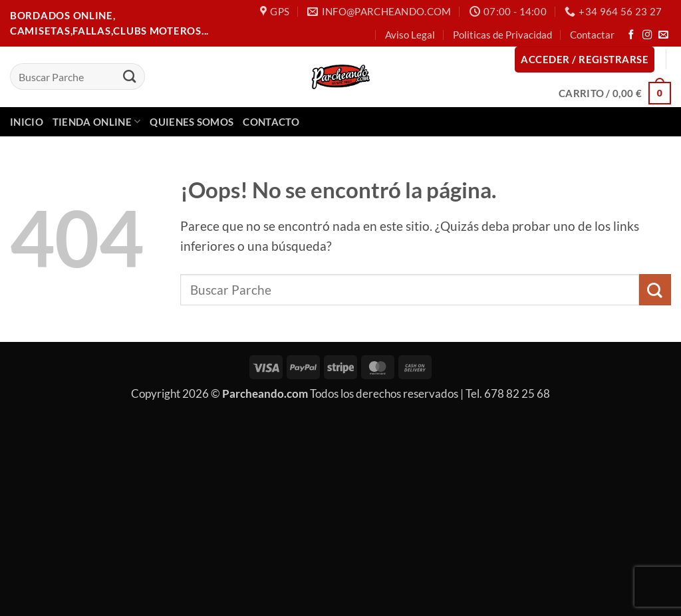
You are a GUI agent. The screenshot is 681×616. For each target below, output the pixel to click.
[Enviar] (129, 77)
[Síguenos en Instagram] (647, 35)
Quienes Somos (192, 122)
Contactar (592, 35)
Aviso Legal (410, 35)
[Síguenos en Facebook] (631, 35)
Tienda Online (97, 121)
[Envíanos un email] (663, 35)
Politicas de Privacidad (502, 35)
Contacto (271, 122)
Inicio (27, 122)
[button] (585, 60)
